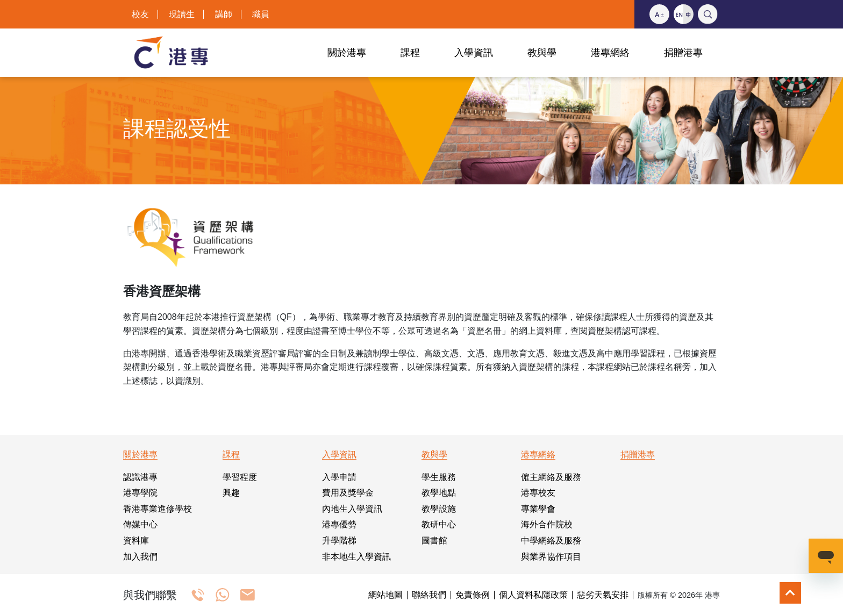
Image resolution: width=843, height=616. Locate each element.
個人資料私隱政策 (533, 595)
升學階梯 (339, 540)
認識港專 (140, 477)
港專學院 (140, 493)
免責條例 (473, 595)
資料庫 (136, 540)
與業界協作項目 (551, 557)
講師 (224, 14)
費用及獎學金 (348, 493)
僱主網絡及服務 (551, 477)
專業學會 (538, 509)
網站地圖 (385, 595)
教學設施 (439, 509)
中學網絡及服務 (551, 540)
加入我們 (140, 557)
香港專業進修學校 (158, 509)
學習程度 (240, 477)
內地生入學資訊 (352, 509)
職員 (261, 14)
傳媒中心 (140, 524)
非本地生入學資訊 (356, 557)
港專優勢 (339, 524)
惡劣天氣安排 (603, 595)
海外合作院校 (547, 524)
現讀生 (182, 14)
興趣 (231, 493)
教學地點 (439, 493)
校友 (140, 14)
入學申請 (339, 477)
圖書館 (434, 540)
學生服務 (439, 477)
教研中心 (439, 524)
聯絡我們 (429, 595)
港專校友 (538, 493)
